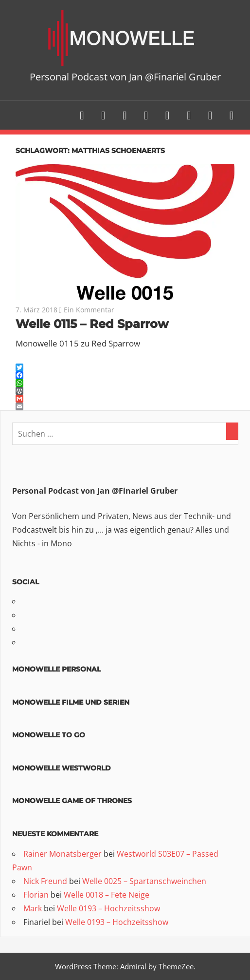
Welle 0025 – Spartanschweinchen (144, 881)
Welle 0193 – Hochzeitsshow (108, 908)
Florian (36, 895)
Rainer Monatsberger (62, 854)
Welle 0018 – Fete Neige (107, 895)
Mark (33, 908)
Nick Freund (45, 881)
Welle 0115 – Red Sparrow (92, 324)
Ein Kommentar (89, 310)
